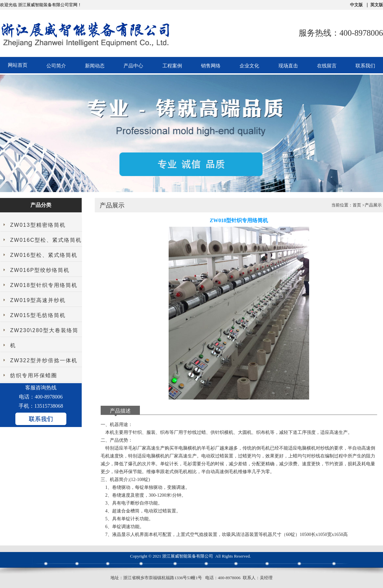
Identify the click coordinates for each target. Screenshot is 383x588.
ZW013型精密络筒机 (38, 225)
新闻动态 (95, 66)
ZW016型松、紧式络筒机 (44, 255)
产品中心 (133, 66)
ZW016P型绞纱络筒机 (40, 270)
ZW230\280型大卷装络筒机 (44, 338)
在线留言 (327, 66)
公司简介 (56, 66)
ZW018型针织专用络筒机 (44, 285)
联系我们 (365, 66)
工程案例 (172, 66)
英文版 (377, 5)
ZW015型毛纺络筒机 (38, 315)
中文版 (356, 5)
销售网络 (211, 66)
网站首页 (18, 65)
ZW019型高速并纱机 (38, 300)
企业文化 (249, 66)
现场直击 (288, 66)
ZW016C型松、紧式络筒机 (46, 240)
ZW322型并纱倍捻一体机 (44, 360)
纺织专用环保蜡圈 (34, 375)
